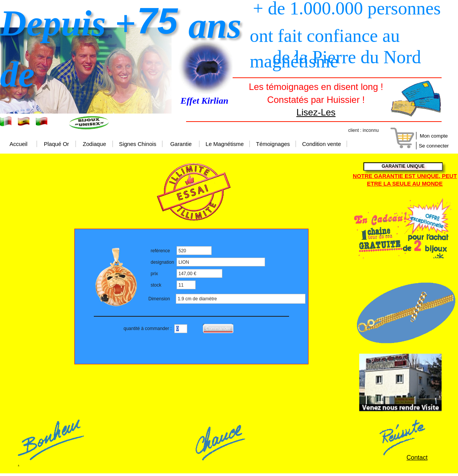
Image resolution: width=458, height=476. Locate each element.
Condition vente (321, 144)
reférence (160, 251)
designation (162, 262)
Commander (218, 329)
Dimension (159, 299)
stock (156, 285)
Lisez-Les (316, 112)
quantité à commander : (148, 329)
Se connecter (434, 146)
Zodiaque (94, 144)
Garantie (181, 144)
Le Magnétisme (225, 144)
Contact (417, 458)
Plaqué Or (56, 144)
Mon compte (434, 136)
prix (154, 274)
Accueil (18, 144)
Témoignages (273, 144)
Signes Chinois (138, 144)
